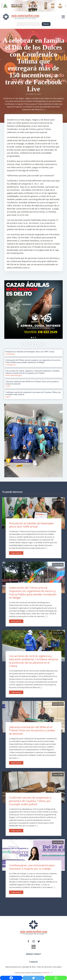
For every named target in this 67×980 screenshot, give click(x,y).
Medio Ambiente (11, 375)
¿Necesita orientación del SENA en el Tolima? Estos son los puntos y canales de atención (32, 730)
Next (60, 310)
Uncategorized (10, 365)
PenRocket (46, 973)
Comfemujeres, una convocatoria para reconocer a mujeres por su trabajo (32, 867)
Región (13, 354)
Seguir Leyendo (16, 553)
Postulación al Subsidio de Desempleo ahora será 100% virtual (31, 525)
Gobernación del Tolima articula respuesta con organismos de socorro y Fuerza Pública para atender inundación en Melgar (33, 593)
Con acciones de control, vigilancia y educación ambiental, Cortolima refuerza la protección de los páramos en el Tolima (33, 661)
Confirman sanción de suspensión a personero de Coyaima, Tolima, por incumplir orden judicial (30, 801)
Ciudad (8, 354)
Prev (7, 310)
